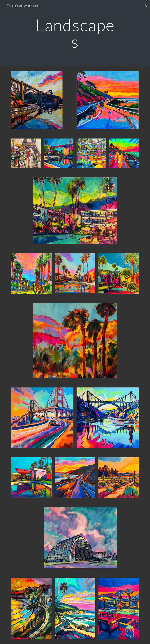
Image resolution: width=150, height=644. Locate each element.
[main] (75, 33)
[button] (145, 5)
